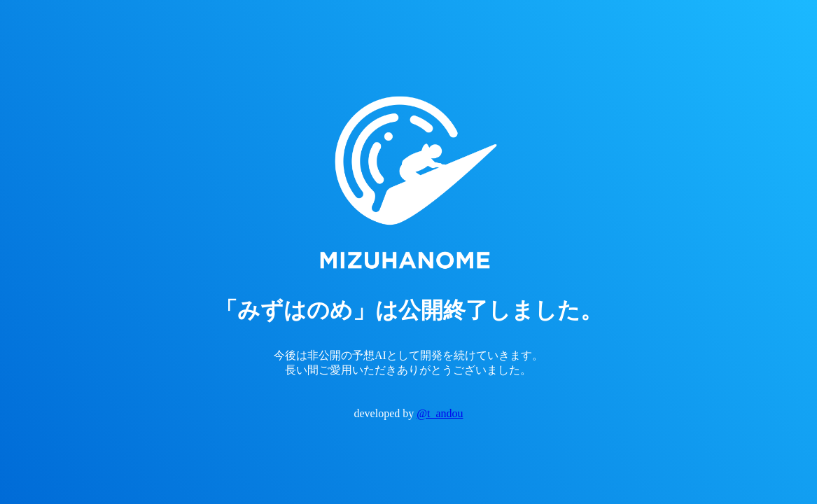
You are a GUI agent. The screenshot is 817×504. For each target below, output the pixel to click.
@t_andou (440, 413)
